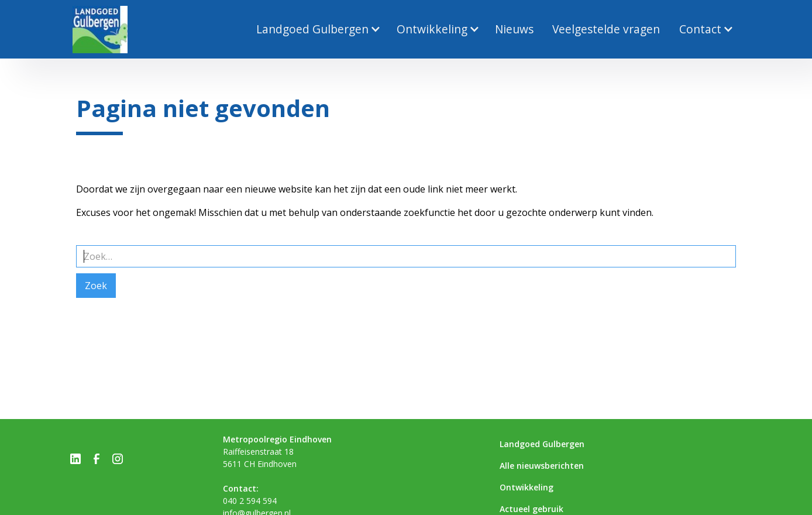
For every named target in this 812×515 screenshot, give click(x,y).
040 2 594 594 (250, 501)
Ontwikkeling (527, 487)
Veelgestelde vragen (606, 29)
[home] (100, 30)
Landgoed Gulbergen (542, 444)
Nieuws (514, 29)
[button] (316, 30)
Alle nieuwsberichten (542, 466)
